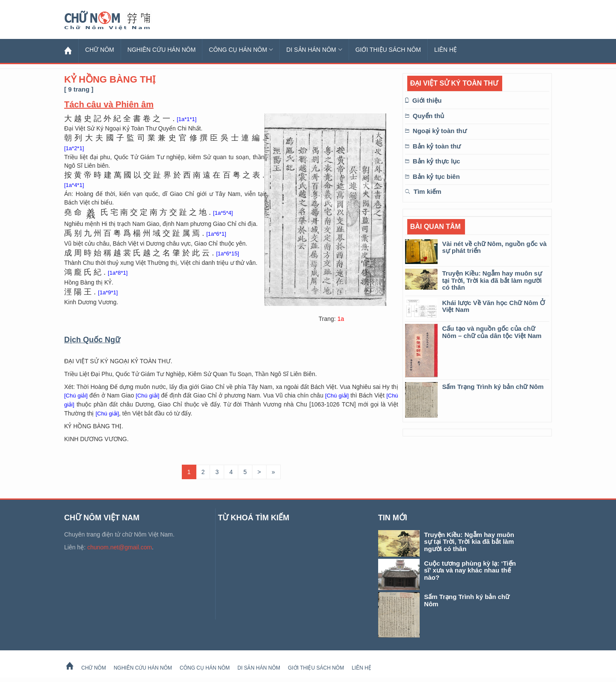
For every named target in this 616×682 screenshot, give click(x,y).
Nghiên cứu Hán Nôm (162, 50)
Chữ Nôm (118, 21)
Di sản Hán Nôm (314, 50)
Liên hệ (446, 50)
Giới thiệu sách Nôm (388, 50)
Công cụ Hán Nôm (241, 50)
